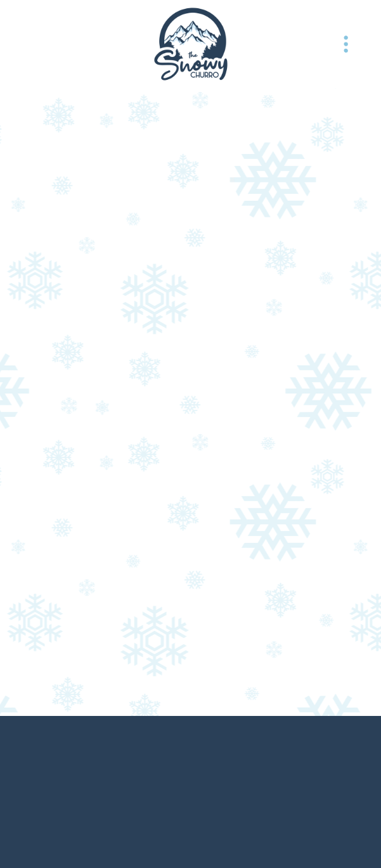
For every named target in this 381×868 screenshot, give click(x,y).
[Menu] (346, 44)
